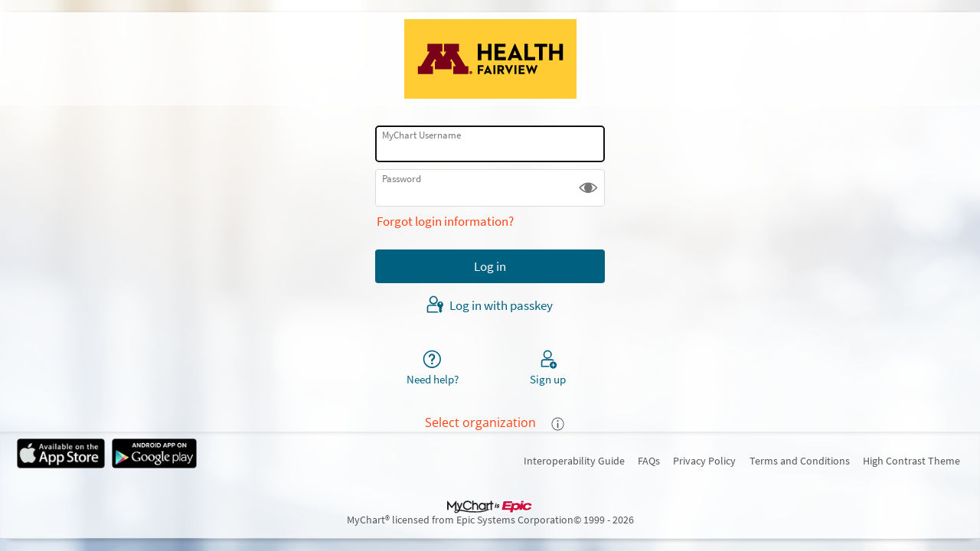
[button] (588, 188)
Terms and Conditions (800, 461)
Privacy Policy (704, 461)
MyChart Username (421, 135)
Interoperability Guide (574, 461)
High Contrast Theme (911, 461)
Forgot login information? (445, 221)
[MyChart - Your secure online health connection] (490, 59)
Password (402, 179)
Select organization (480, 422)
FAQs (649, 461)
